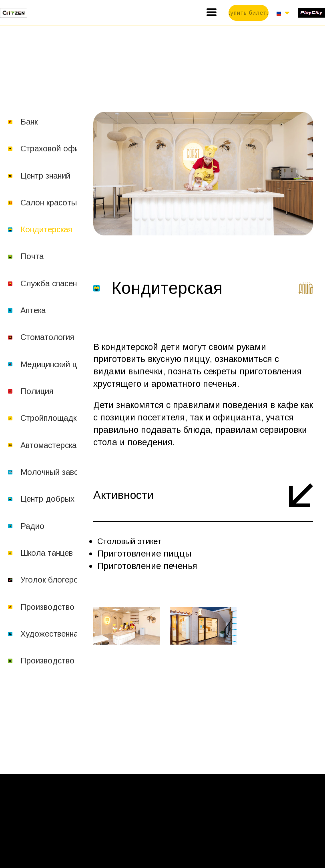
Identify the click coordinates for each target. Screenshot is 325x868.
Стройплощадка (51, 418)
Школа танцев (47, 553)
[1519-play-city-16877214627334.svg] (311, 13)
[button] (212, 12)
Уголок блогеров (51, 580)
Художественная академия (70, 634)
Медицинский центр (57, 364)
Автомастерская (50, 445)
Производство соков (59, 661)
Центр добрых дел (56, 499)
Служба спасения (53, 283)
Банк (29, 122)
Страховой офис (52, 149)
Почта (32, 256)
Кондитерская (46, 229)
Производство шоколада (68, 607)
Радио (32, 526)
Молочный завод (52, 472)
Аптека (33, 310)
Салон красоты (49, 203)
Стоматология (47, 337)
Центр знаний (45, 176)
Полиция (37, 391)
